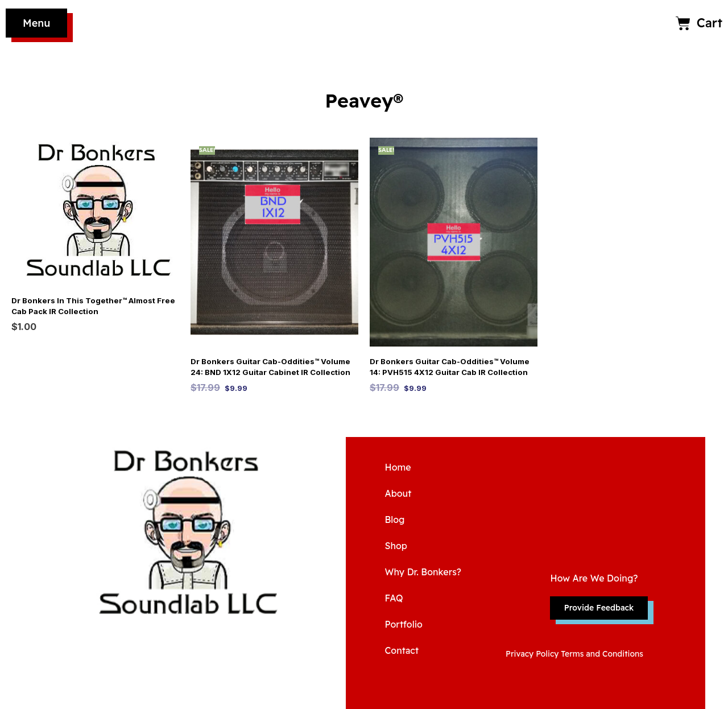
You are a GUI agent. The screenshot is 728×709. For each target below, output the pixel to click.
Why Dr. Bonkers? (423, 572)
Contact (402, 650)
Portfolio (403, 624)
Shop (396, 546)
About (398, 493)
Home (398, 467)
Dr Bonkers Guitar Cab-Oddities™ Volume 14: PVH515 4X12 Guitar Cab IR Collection (448, 367)
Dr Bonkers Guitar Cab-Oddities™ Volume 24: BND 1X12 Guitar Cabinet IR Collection (269, 367)
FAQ (394, 598)
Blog (394, 520)
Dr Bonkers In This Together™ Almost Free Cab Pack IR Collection (91, 306)
